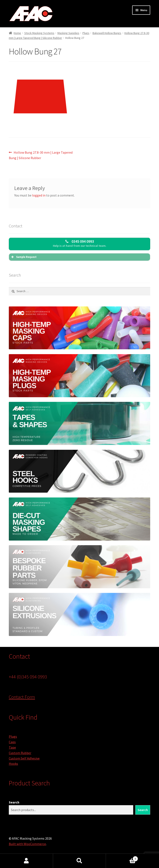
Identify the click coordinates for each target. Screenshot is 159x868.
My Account (27, 861)
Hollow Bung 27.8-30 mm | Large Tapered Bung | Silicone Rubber (41, 155)
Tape (12, 747)
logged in (39, 195)
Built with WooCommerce (27, 844)
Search (14, 802)
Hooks (13, 764)
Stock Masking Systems (39, 33)
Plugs (86, 33)
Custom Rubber (20, 753)
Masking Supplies (68, 33)
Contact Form (22, 697)
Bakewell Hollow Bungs (107, 33)
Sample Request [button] (23, 257)
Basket (122, 858)
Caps (12, 742)
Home (17, 33)
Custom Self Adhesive (24, 758)
